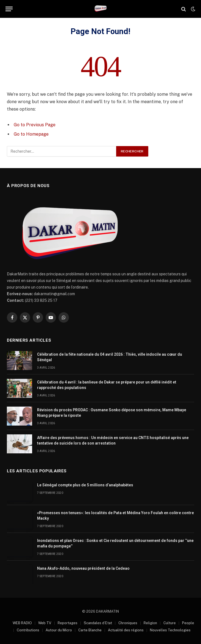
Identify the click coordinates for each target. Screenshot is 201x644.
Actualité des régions (126, 630)
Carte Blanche (90, 630)
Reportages (68, 623)
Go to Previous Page (35, 125)
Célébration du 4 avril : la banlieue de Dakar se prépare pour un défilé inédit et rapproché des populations (107, 385)
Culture (170, 623)
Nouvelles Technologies (170, 630)
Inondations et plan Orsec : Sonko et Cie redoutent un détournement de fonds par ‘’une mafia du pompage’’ (115, 543)
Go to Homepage (31, 134)
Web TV (45, 623)
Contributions (28, 630)
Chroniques (128, 623)
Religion (150, 623)
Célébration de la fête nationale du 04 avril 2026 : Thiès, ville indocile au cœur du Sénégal (110, 357)
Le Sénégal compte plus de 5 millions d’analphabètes (85, 485)
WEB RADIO (22, 623)
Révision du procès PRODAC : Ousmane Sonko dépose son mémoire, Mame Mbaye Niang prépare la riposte (112, 413)
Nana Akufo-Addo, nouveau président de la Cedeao (83, 568)
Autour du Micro (59, 630)
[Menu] (9, 9)
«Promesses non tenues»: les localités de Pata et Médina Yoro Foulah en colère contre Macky (115, 516)
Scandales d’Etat (98, 623)
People (188, 623)
